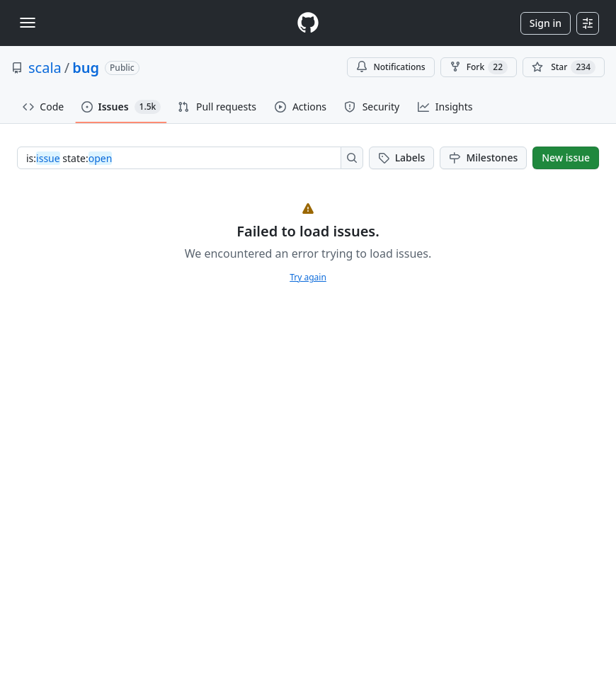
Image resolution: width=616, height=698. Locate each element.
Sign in (546, 23)
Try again (308, 277)
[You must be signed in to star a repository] (564, 67)
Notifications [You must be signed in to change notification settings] (390, 67)
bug (86, 68)
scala (45, 68)
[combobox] (183, 158)
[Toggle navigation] (28, 23)
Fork (479, 67)
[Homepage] (308, 23)
